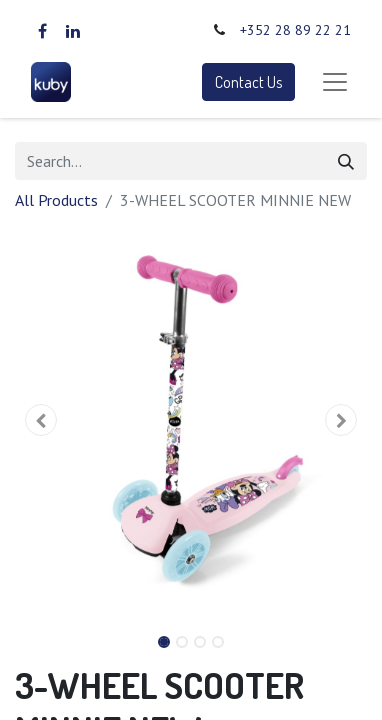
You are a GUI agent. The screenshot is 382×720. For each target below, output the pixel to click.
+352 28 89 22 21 (295, 30)
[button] (41, 420)
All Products (56, 200)
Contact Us (248, 82)
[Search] (346, 161)
